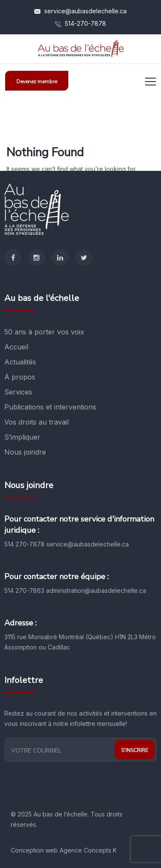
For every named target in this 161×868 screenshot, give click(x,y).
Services (18, 392)
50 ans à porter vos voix (44, 332)
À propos (20, 377)
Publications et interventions (50, 407)
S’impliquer (22, 437)
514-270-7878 (80, 23)
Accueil (16, 347)
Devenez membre (37, 82)
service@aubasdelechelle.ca (80, 11)
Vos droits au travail (36, 422)
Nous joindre (25, 452)
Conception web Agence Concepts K (64, 850)
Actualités (20, 362)
